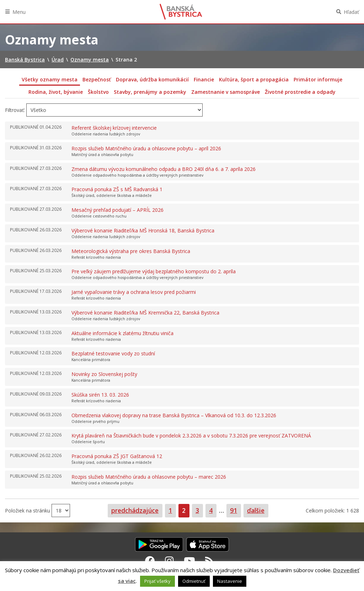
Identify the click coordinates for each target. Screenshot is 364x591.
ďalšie (256, 510)
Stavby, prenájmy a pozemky (150, 92)
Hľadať (351, 12)
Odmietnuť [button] (194, 581)
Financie (204, 79)
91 (235, 510)
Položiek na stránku (28, 511)
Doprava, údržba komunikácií (152, 79)
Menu (19, 12)
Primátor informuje (318, 79)
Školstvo (98, 92)
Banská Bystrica (181, 12)
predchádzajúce (135, 510)
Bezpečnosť (97, 79)
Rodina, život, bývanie (56, 92)
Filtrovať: (15, 110)
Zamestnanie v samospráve (226, 92)
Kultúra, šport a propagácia (254, 79)
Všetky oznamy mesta (50, 79)
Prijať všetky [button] (157, 581)
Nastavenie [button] (230, 581)
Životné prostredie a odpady (300, 92)
